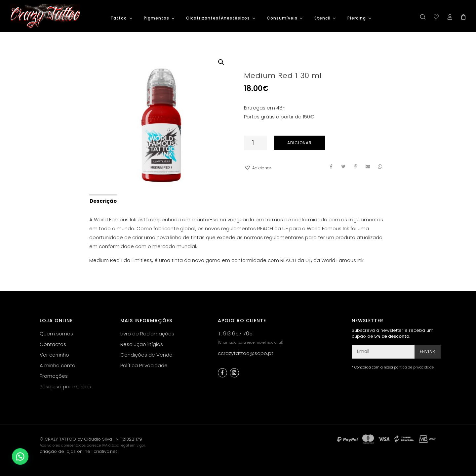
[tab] (103, 200)
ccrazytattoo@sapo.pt (246, 353)
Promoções (54, 376)
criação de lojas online (65, 451)
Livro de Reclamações (147, 334)
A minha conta (58, 365)
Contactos (53, 344)
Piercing (357, 18)
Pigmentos (157, 18)
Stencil (322, 18)
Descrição (103, 201)
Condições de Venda (146, 355)
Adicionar (299, 143)
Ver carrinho (54, 355)
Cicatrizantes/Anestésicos (218, 18)
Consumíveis (282, 18)
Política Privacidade (144, 365)
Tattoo (119, 18)
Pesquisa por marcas (65, 387)
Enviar (428, 351)
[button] (258, 168)
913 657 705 (238, 334)
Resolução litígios (142, 344)
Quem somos (56, 334)
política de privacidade (414, 367)
